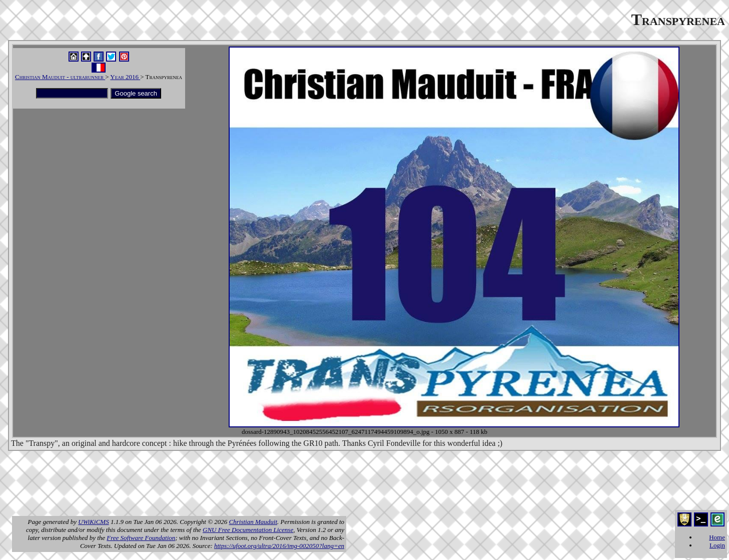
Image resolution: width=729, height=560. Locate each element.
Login (717, 545)
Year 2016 (125, 77)
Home (717, 537)
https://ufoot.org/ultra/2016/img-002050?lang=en (279, 546)
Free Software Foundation (141, 538)
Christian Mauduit (253, 522)
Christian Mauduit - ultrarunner (60, 77)
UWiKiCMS (93, 522)
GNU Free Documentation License (248, 530)
